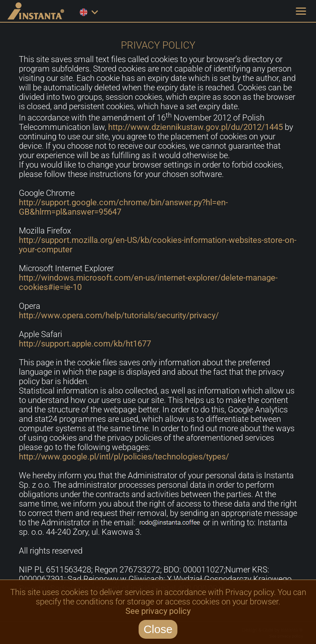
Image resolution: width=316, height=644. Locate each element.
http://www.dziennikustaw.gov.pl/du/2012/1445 (195, 127)
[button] (301, 11)
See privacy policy (158, 611)
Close (158, 629)
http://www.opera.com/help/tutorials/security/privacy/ (119, 315)
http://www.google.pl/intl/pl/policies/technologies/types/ (124, 457)
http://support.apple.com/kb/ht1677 (85, 344)
